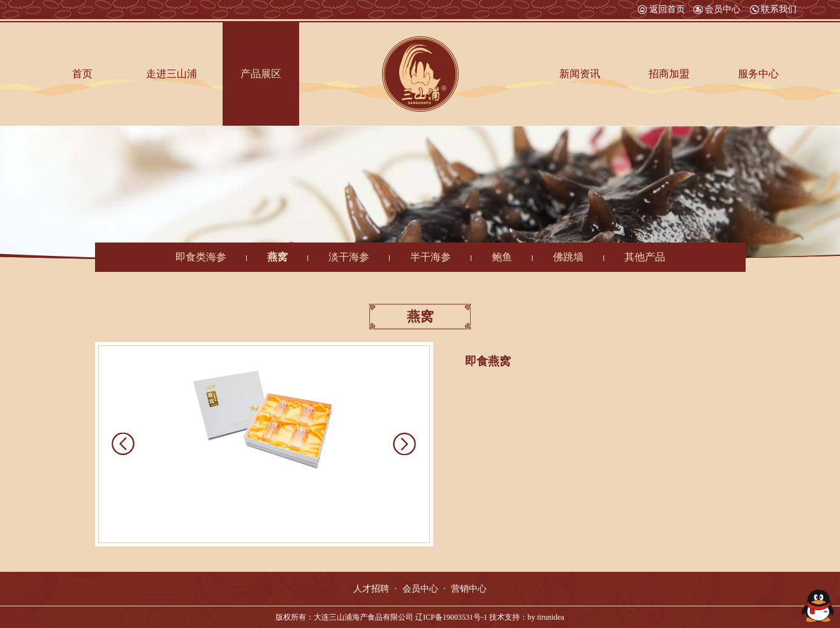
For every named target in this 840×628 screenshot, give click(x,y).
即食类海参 (201, 257)
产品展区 (261, 74)
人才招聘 (371, 589)
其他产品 (645, 257)
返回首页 (661, 10)
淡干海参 (349, 257)
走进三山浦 (172, 74)
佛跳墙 (568, 257)
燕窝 (277, 257)
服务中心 (758, 74)
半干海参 (431, 257)
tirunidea (551, 617)
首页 (82, 74)
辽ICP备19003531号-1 (451, 617)
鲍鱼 (502, 257)
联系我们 (773, 10)
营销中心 (469, 589)
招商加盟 (669, 74)
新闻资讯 (580, 74)
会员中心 (717, 10)
